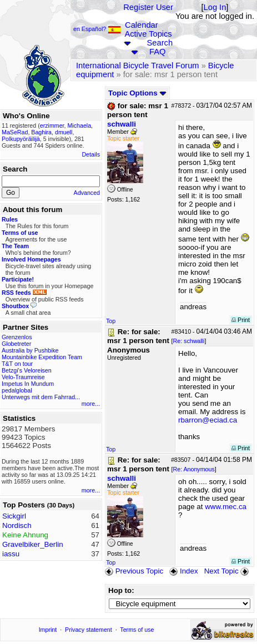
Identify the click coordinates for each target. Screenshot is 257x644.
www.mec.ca (226, 507)
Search (160, 43)
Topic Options (137, 93)
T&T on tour (17, 364)
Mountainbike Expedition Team (42, 357)
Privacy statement (89, 630)
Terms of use (137, 630)
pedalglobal (17, 390)
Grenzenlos (17, 337)
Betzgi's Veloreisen (27, 370)
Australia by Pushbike (30, 350)
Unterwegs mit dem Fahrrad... (41, 397)
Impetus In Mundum (28, 384)
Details (91, 154)
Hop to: (121, 590)
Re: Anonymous (194, 469)
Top (111, 321)
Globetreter (16, 344)
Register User (148, 7)
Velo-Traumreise (23, 377)
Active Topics (148, 34)
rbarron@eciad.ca (208, 420)
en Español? (97, 29)
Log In (215, 7)
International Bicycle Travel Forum (138, 66)
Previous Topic (134, 571)
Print (241, 320)
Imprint (48, 630)
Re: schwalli (189, 341)
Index (183, 571)
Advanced (87, 193)
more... (91, 404)
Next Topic (228, 571)
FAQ (157, 52)
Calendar (141, 25)
